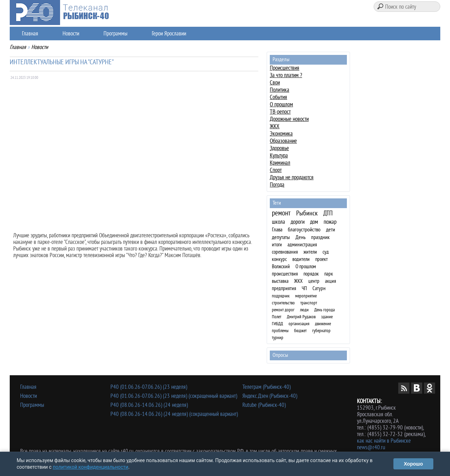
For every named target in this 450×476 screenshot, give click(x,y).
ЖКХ (275, 126)
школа (278, 222)
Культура (279, 155)
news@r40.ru (371, 447)
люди (304, 310)
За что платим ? (286, 75)
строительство (283, 303)
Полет (277, 317)
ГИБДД (277, 324)
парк (329, 274)
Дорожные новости (289, 119)
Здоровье (279, 148)
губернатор (321, 331)
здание (327, 317)
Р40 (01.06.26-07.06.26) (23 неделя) (149, 387)
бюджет (300, 331)
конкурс (279, 259)
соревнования (285, 252)
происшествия (285, 274)
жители (310, 252)
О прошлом (281, 104)
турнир (278, 338)
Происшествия (285, 68)
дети (331, 230)
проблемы (280, 331)
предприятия (284, 289)
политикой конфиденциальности (90, 467)
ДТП (328, 214)
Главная (30, 34)
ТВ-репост (280, 112)
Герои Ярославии (169, 34)
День (301, 237)
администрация (302, 245)
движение (323, 324)
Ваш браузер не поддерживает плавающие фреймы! (136, 151)
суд (326, 252)
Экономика (281, 134)
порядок (311, 274)
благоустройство (304, 230)
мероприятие (306, 296)
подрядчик (281, 296)
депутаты (281, 237)
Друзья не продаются (292, 177)
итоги (277, 245)
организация (299, 324)
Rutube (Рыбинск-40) (264, 405)
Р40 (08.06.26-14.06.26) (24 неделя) (149, 405)
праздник (320, 237)
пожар (330, 222)
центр (314, 281)
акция (331, 281)
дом (314, 222)
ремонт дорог (283, 310)
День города (324, 310)
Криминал (280, 163)
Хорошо (413, 464)
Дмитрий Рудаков (301, 317)
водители (301, 259)
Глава (277, 230)
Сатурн (319, 289)
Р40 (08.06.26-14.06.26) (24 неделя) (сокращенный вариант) (174, 414)
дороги (298, 222)
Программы (115, 34)
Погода (277, 185)
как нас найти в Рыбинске (384, 441)
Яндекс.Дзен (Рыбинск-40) (270, 396)
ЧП (304, 289)
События (278, 97)
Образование (283, 141)
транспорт (309, 303)
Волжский (281, 267)
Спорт (276, 170)
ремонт (281, 213)
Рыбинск (307, 213)
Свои (275, 83)
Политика (280, 90)
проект (322, 259)
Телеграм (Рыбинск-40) (266, 387)
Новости (71, 34)
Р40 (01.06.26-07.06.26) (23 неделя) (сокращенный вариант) (174, 396)
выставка (280, 281)
